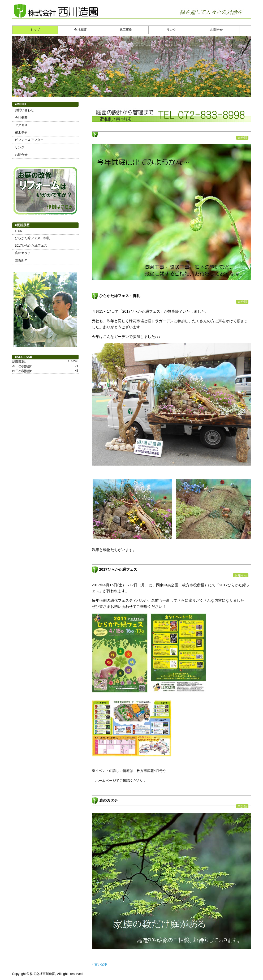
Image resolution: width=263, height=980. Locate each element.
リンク (171, 30)
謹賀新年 (21, 260)
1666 (18, 231)
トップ (35, 30)
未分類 (242, 138)
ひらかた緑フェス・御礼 (120, 296)
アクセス (21, 125)
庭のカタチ (109, 800)
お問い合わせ (24, 110)
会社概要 (80, 30)
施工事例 (126, 30)
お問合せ (217, 30)
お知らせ (241, 575)
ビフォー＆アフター (29, 140)
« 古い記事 (100, 964)
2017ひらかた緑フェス (118, 569)
